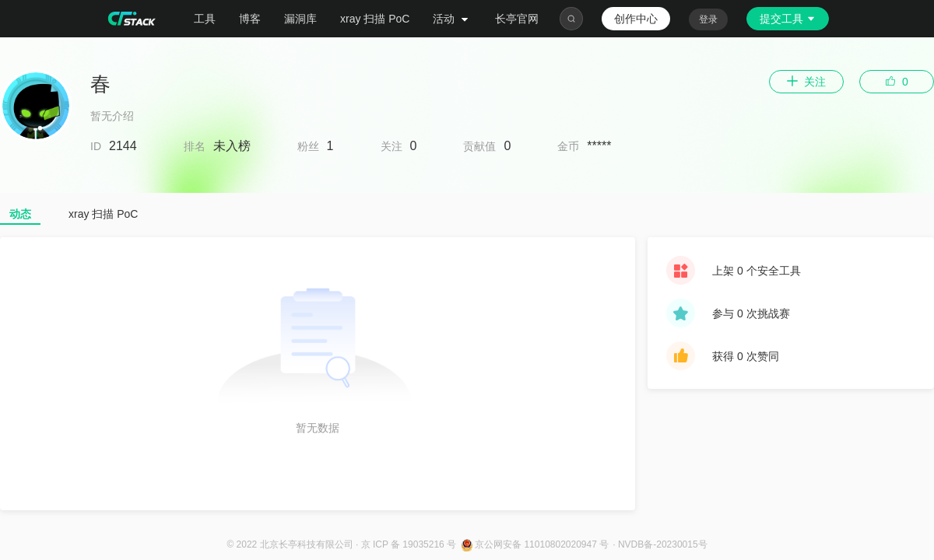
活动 (452, 19)
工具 (205, 19)
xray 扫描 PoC (375, 19)
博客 (250, 19)
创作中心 (636, 19)
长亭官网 (517, 19)
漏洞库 (300, 19)
